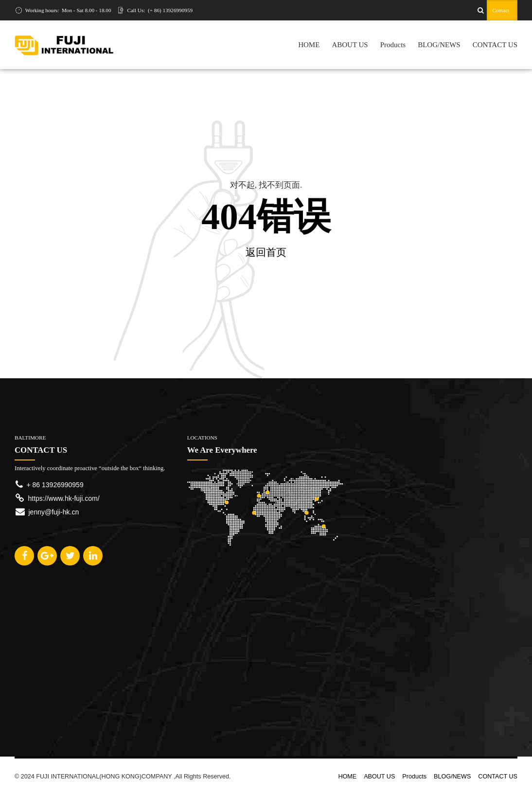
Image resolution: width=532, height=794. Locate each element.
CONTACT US (495, 45)
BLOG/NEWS (439, 45)
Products (393, 45)
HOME (309, 45)
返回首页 (266, 252)
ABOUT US (350, 45)
